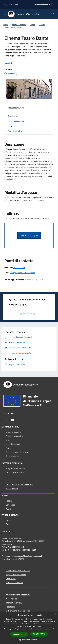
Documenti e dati (13, 456)
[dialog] (29, 628)
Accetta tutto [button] (19, 634)
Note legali (10, 607)
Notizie (9, 501)
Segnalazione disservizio (16, 575)
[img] (49, 107)
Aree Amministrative (15, 436)
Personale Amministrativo (17, 452)
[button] (29, 640)
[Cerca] (53, 14)
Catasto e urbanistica (15, 472)
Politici (9, 448)
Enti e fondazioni (13, 444)
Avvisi (8, 509)
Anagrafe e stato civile (15, 468)
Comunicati (10, 505)
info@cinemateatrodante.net (23, 273)
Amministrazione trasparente (18, 595)
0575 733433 (19, 268)
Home (5, 25)
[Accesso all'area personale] (42, 5)
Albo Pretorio (11, 599)
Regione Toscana (11, 5)
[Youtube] (12, 420)
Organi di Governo (13, 432)
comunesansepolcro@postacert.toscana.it (24, 556)
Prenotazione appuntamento (18, 570)
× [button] (55, 614)
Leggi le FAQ (11, 579)
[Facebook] (6, 420)
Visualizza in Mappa (29, 235)
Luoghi (32, 25)
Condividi (10, 63)
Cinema (42, 25)
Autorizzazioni (12, 488)
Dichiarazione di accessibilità (18, 611)
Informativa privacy (14, 603)
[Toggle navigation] (5, 14)
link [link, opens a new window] (53, 629)
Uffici (8, 440)
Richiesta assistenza (14, 583)
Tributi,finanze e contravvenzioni (20, 484)
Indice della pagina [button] (16, 108)
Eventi (8, 524)
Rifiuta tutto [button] (39, 634)
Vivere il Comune (19, 25)
